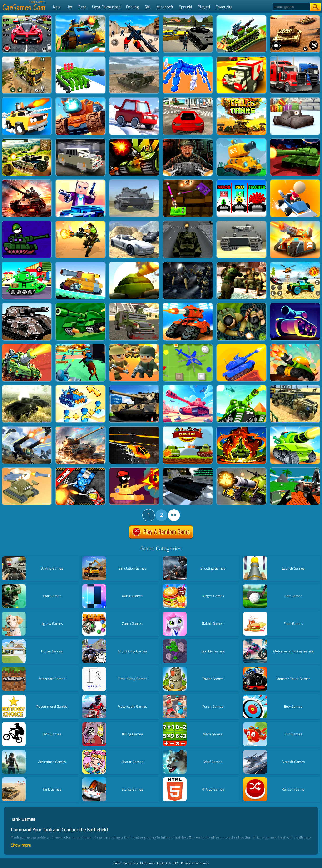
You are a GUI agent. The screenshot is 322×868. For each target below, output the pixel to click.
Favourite (224, 7)
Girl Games (147, 863)
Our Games (131, 863)
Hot (69, 7)
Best (82, 7)
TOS (176, 863)
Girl (148, 7)
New (57, 7)
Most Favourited (106, 7)
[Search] (291, 7)
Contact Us (164, 863)
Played (204, 7)
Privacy (186, 863)
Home (117, 863)
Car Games (202, 863)
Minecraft (165, 7)
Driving (132, 7)
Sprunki (186, 7)
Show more (21, 845)
